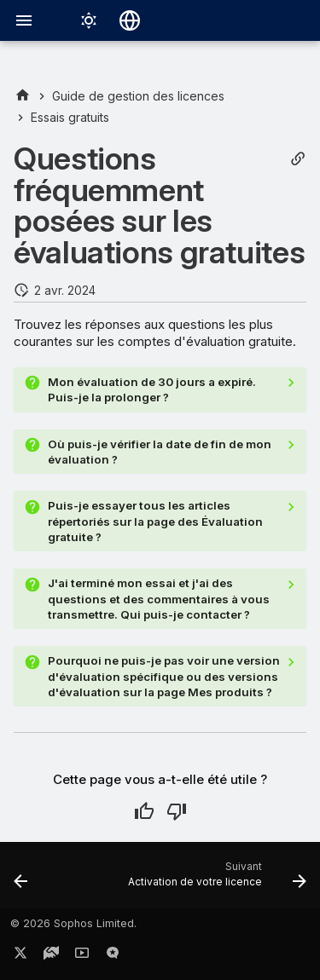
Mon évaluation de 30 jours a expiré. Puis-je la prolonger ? (152, 389)
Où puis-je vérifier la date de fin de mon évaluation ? (160, 452)
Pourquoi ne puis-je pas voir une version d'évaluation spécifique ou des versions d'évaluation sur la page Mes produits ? (164, 676)
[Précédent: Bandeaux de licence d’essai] (21, 880)
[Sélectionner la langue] (130, 20)
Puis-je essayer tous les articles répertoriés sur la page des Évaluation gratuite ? (155, 521)
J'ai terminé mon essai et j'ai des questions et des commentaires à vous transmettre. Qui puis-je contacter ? (159, 599)
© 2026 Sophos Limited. (73, 923)
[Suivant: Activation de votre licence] (215, 880)
